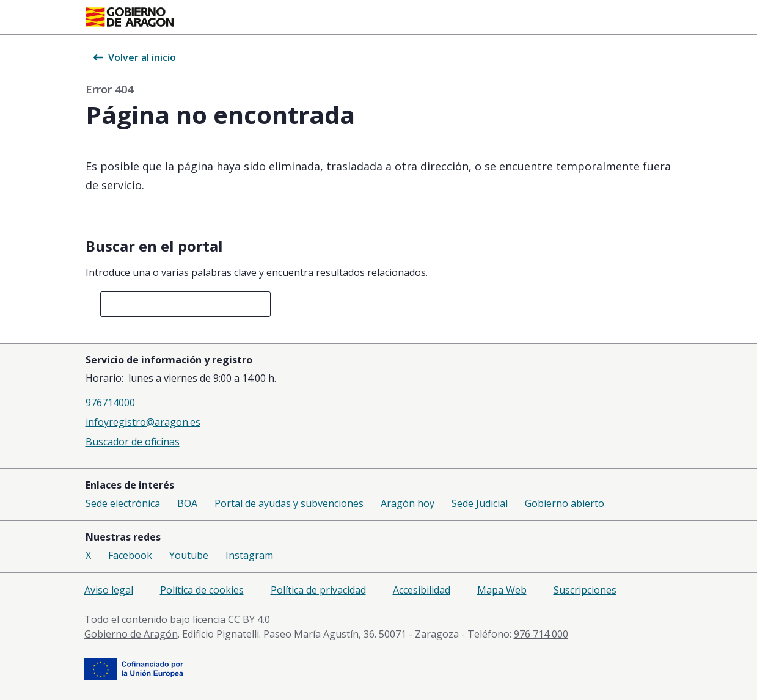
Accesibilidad (422, 590)
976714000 (110, 403)
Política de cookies (202, 590)
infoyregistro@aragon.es (143, 422)
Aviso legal (109, 590)
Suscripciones (585, 590)
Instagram (249, 555)
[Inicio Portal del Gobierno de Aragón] (130, 17)
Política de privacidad (318, 590)
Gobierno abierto (565, 503)
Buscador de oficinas (133, 442)
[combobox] (186, 304)
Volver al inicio (135, 57)
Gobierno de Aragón (131, 634)
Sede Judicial (480, 503)
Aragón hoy (408, 503)
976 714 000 (541, 634)
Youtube (189, 555)
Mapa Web (502, 590)
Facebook (130, 555)
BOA (187, 503)
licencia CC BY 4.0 (231, 619)
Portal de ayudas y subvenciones (289, 503)
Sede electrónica (123, 503)
